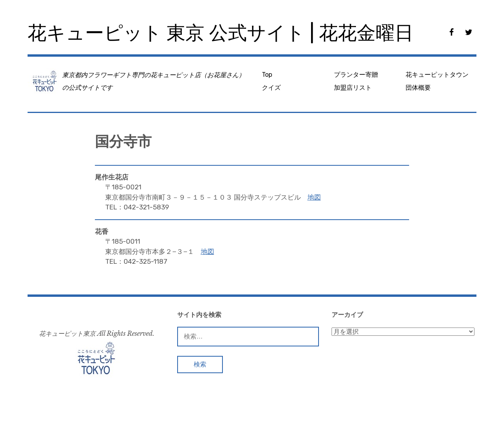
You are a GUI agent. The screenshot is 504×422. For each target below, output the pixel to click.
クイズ (271, 88)
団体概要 (418, 88)
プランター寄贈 (356, 75)
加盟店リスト (353, 88)
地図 (314, 197)
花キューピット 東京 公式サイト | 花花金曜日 (220, 33)
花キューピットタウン (437, 75)
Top (267, 75)
